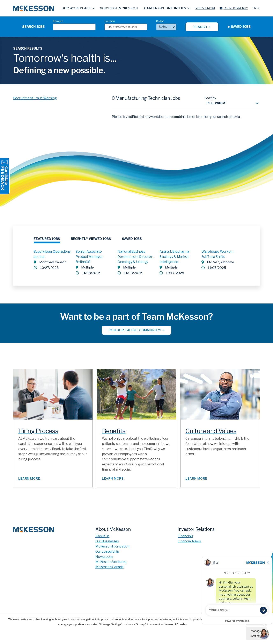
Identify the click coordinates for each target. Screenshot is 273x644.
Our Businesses (107, 541)
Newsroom (104, 557)
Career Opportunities (165, 8)
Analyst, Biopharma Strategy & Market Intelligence (174, 257)
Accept (256, 622)
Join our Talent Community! (135, 330)
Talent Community (235, 8)
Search (200, 27)
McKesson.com (205, 8)
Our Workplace (76, 8)
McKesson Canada (109, 567)
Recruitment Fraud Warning (35, 98)
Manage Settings (256, 633)
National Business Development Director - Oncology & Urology (136, 257)
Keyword (58, 21)
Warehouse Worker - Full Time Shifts (218, 254)
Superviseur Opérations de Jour (52, 254)
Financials (185, 536)
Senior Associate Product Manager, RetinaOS (89, 257)
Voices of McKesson (119, 8)
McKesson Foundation (112, 546)
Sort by (210, 98)
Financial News (189, 541)
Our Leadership (107, 552)
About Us (102, 536)
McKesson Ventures (111, 562)
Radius (160, 21)
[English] (256, 8)
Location (110, 21)
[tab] (47, 240)
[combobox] (126, 27)
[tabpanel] (136, 260)
